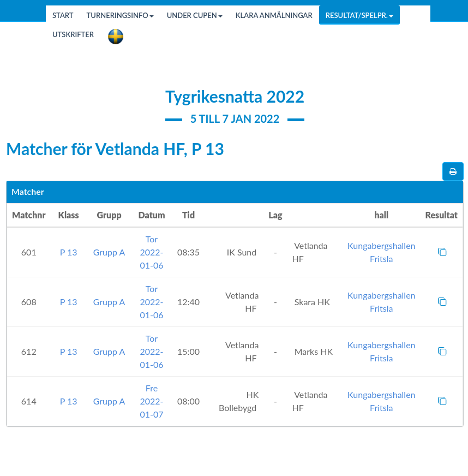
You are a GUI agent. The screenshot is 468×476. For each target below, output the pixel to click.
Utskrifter (73, 34)
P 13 (69, 252)
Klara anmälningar (274, 15)
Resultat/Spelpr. (359, 15)
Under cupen (195, 15)
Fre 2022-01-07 (151, 401)
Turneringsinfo (120, 15)
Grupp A (109, 252)
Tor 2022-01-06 (151, 252)
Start (63, 15)
